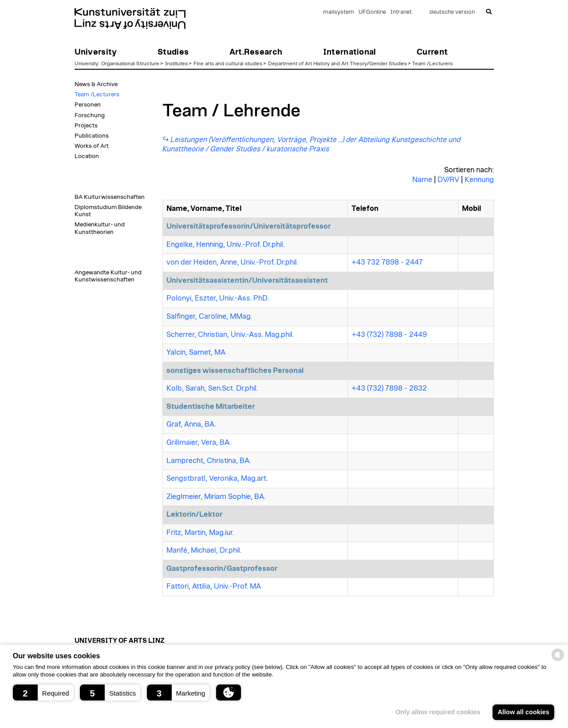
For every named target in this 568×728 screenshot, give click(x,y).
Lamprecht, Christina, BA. (209, 461)
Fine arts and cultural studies (228, 63)
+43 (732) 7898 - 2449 (389, 335)
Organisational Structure (130, 63)
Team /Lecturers (432, 63)
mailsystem (339, 12)
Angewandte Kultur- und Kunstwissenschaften (108, 276)
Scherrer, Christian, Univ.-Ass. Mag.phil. (230, 335)
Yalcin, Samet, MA (196, 352)
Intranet (401, 12)
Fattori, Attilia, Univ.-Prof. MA (214, 586)
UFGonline (372, 12)
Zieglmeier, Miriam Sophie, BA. (216, 497)
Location (87, 156)
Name (422, 180)
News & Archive (96, 84)
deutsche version (452, 12)
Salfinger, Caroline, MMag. (209, 317)
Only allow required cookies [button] (438, 712)
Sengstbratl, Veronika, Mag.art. (217, 479)
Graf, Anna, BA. (191, 424)
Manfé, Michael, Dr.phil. (204, 550)
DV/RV (448, 180)
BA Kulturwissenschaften (110, 197)
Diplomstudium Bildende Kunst (108, 211)
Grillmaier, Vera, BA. (199, 443)
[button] (43, 692)
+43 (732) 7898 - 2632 (389, 388)
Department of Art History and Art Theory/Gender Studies (337, 63)
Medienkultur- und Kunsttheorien (100, 228)
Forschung (90, 115)
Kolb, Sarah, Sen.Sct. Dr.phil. (212, 388)
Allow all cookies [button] (524, 712)
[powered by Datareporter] (558, 660)
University (86, 63)
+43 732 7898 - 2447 (387, 262)
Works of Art (92, 146)
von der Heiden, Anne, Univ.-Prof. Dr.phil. (232, 262)
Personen (88, 105)
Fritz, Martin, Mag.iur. (200, 533)
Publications (92, 136)
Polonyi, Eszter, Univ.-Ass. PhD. (218, 298)
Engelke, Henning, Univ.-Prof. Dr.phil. (225, 245)
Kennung (479, 180)
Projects (86, 126)
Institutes (176, 63)
